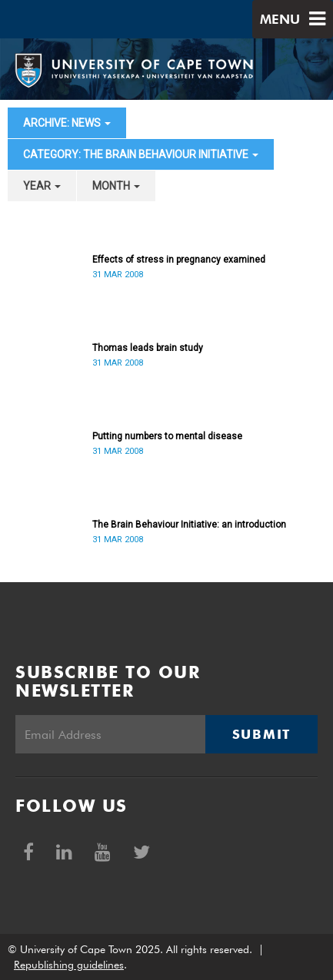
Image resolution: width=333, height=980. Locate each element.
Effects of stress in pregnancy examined (179, 260)
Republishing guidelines (69, 965)
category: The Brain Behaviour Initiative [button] (141, 154)
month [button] (116, 186)
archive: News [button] (67, 123)
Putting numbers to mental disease (167, 436)
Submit (261, 734)
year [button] (42, 186)
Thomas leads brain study (148, 348)
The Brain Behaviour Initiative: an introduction (189, 525)
